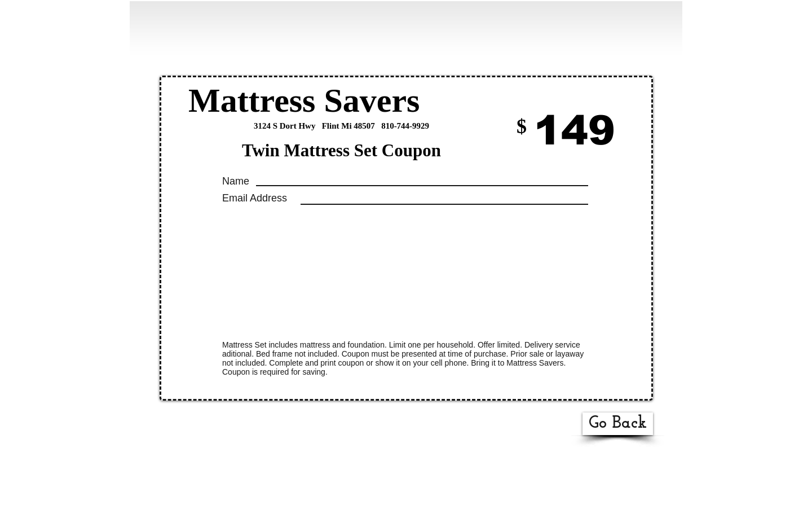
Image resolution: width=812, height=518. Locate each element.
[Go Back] (618, 424)
